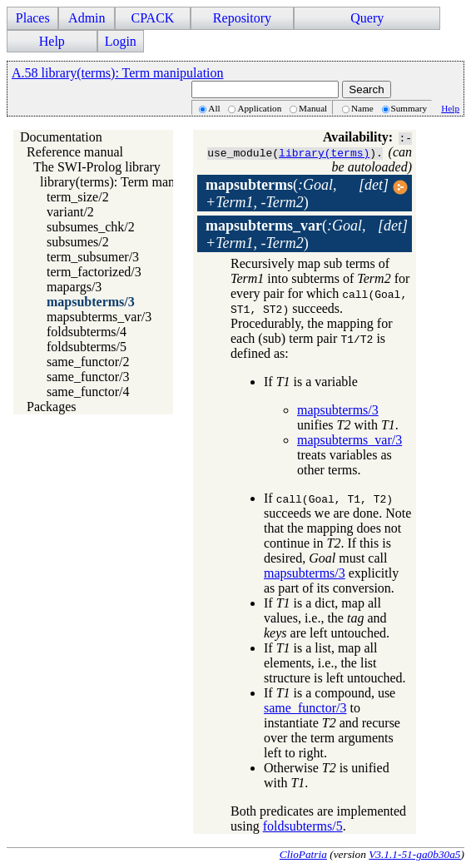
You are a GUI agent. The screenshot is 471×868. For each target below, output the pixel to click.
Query (367, 18)
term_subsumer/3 (93, 257)
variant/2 (70, 212)
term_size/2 (78, 197)
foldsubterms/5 (87, 347)
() (271, 193)
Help (52, 41)
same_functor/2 (88, 362)
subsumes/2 (78, 242)
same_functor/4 (88, 392)
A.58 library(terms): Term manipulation (118, 73)
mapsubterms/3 (91, 302)
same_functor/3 (88, 377)
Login (121, 41)
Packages (52, 407)
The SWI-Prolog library (97, 167)
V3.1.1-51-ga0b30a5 (414, 854)
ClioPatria (303, 854)
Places (33, 18)
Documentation (61, 137)
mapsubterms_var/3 (99, 317)
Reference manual (75, 152)
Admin (87, 18)
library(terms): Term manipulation (131, 182)
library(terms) (324, 152)
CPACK (152, 18)
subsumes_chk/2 (91, 227)
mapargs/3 (74, 287)
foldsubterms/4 (87, 332)
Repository (242, 18)
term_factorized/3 (94, 272)
